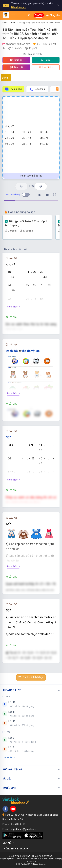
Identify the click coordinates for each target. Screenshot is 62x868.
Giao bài (16, 67)
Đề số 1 (6, 78)
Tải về (46, 60)
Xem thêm (9, 757)
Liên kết (8, 843)
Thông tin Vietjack (15, 849)
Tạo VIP (39, 15)
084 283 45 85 (18, 824)
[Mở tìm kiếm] (29, 15)
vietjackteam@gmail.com (23, 829)
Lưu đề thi (46, 67)
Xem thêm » (13, 307)
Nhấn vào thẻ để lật (31, 176)
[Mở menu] (13, 15)
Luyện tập (37, 89)
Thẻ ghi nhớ (13, 89)
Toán (13, 23)
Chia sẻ (16, 60)
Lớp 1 (5, 23)
